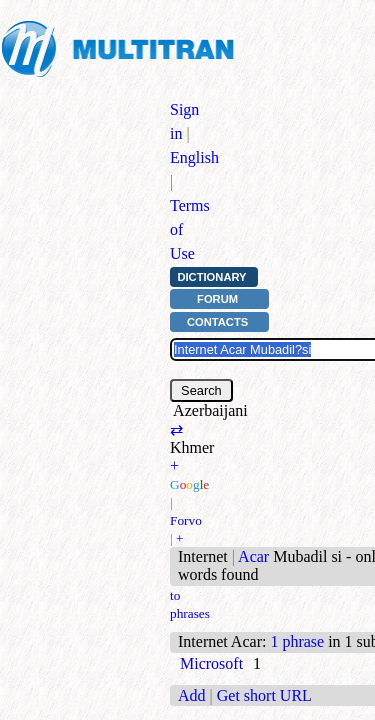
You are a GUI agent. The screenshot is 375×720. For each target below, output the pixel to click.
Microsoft (211, 663)
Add (192, 695)
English (194, 157)
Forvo (186, 520)
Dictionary (211, 277)
